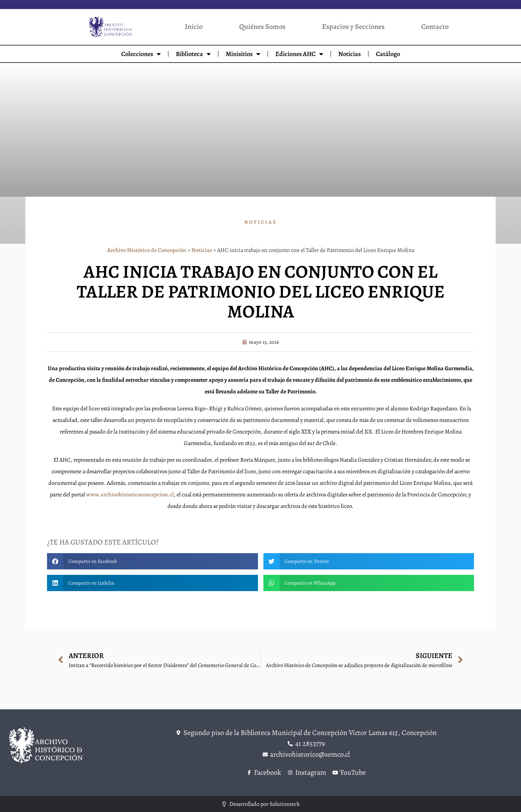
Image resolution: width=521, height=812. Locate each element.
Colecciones (141, 54)
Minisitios (243, 54)
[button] (153, 561)
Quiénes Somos (262, 27)
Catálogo (388, 54)
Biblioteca (193, 54)
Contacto (435, 27)
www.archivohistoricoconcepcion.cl (130, 495)
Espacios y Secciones (353, 27)
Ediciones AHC (299, 54)
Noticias (350, 54)
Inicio (194, 27)
